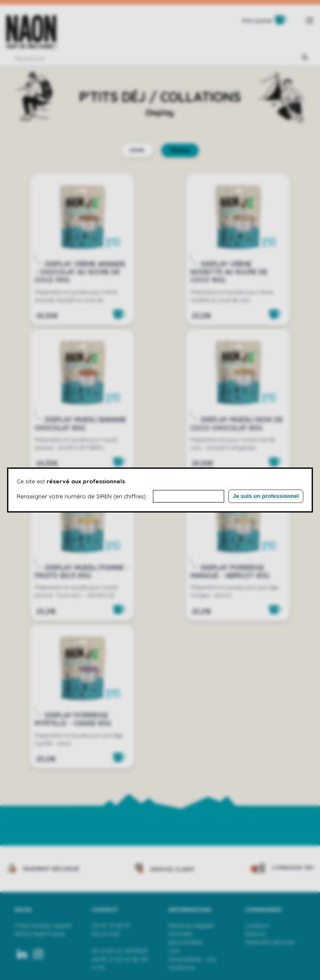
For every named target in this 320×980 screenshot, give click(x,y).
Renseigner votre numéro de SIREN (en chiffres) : (83, 496)
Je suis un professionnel (266, 496)
